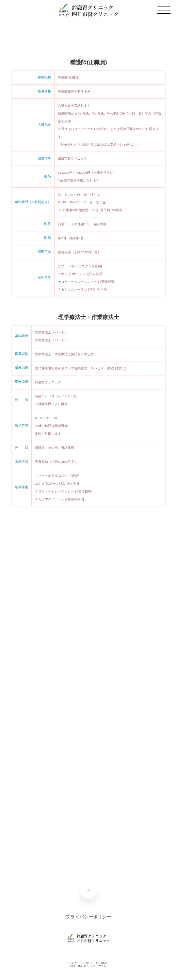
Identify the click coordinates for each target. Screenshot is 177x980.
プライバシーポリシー (88, 917)
